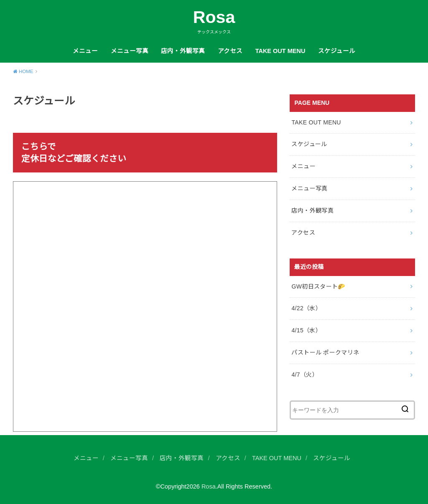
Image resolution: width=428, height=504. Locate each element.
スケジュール (337, 51)
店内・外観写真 (183, 51)
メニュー (85, 51)
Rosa (214, 17)
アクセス (230, 51)
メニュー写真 (130, 51)
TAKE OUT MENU (280, 51)
